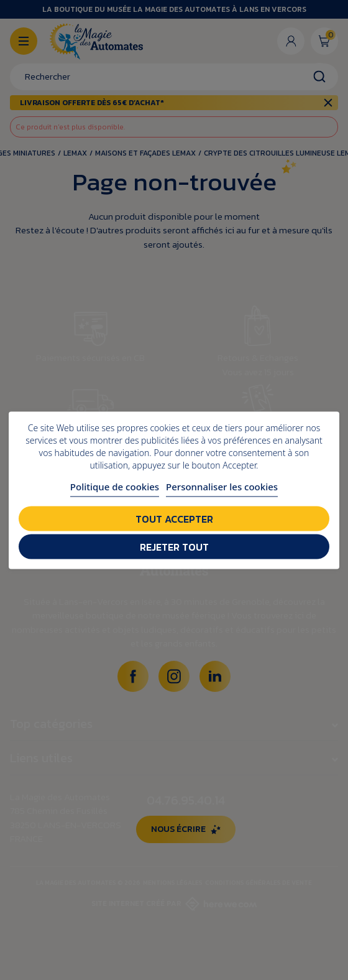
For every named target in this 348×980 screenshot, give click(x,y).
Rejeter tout (174, 546)
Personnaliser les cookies (222, 486)
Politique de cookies (115, 486)
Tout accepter (174, 518)
